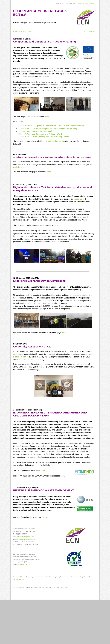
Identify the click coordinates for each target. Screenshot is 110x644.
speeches (78, 199)
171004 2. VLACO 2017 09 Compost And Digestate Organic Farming (48, 129)
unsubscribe (20, 579)
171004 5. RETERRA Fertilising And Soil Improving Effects (44, 137)
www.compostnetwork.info (27, 539)
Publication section (56, 141)
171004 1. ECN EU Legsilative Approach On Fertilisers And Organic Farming (51, 126)
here (47, 117)
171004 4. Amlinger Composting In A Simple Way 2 (40, 134)
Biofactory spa (20, 357)
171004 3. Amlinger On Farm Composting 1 (37, 131)
